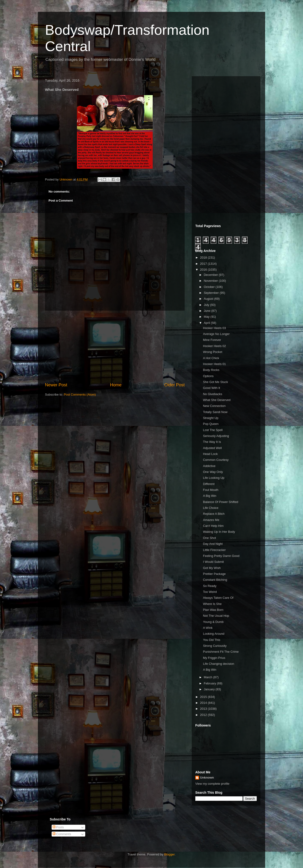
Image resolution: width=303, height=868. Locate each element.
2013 (204, 709)
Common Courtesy (216, 460)
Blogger (169, 854)
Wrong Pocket (212, 352)
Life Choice (211, 508)
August (209, 299)
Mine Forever (212, 340)
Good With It (211, 388)
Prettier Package (214, 574)
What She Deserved (217, 400)
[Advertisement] (115, 346)
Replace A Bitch (214, 514)
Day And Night (213, 544)
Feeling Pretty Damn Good (221, 556)
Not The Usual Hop (216, 616)
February (210, 683)
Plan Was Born (213, 610)
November (211, 281)
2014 (204, 703)
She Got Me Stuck (215, 382)
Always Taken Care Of (218, 598)
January (210, 689)
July (207, 305)
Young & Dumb (213, 622)
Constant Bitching (215, 580)
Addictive (209, 466)
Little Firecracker (214, 550)
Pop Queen (211, 424)
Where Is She (212, 604)
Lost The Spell (213, 430)
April (207, 323)
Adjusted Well (212, 448)
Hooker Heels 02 (214, 346)
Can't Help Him (213, 526)
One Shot (209, 538)
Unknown (207, 778)
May (207, 317)
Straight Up (211, 418)
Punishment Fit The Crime (221, 652)
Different (209, 484)
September (212, 293)
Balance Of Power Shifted (221, 502)
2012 (204, 715)
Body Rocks (211, 370)
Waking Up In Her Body (219, 532)
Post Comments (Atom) (80, 394)
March (209, 677)
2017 (204, 264)
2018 (204, 258)
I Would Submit (213, 562)
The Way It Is (212, 442)
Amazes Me (211, 520)
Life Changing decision (218, 664)
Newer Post (56, 385)
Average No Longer (216, 334)
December (211, 275)
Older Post (174, 385)
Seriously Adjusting (216, 436)
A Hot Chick (211, 358)
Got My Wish (212, 568)
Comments (62, 834)
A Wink (208, 628)
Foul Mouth (211, 490)
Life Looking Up (214, 478)
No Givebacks (212, 394)
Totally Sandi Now (215, 412)
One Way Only (213, 472)
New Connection (214, 406)
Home (116, 385)
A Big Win (209, 496)
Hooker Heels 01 (214, 364)
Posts (58, 827)
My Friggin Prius (214, 658)
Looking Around (214, 634)
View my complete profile (212, 784)
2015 (204, 697)
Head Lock (210, 454)
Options (208, 376)
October (210, 287)
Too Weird (210, 592)
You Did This (212, 640)
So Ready (210, 586)
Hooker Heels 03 (214, 328)
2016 (204, 270)
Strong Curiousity (215, 646)
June (208, 311)
